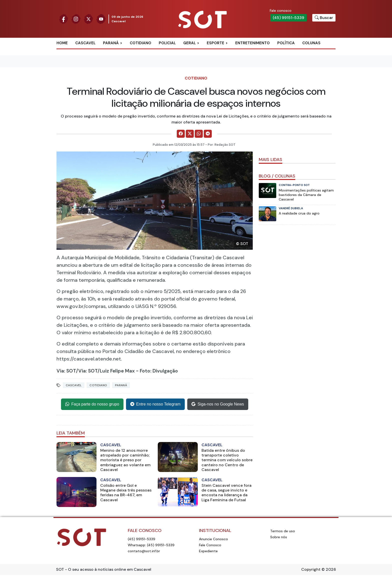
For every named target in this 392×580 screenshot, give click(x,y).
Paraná (111, 43)
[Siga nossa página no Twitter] (88, 19)
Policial (167, 43)
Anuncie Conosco (213, 539)
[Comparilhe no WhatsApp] (199, 134)
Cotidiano (140, 43)
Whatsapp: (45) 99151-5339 (151, 545)
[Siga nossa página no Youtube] (101, 19)
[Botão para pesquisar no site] (324, 18)
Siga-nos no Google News (218, 404)
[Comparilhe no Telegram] (208, 134)
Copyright (311, 569)
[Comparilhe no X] (190, 134)
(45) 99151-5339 (288, 18)
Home (62, 43)
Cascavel (85, 43)
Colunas (311, 43)
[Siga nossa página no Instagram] (76, 19)
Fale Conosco (210, 545)
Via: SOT (66, 371)
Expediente (208, 551)
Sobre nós (279, 537)
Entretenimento (252, 43)
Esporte (215, 43)
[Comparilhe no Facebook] (181, 134)
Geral (189, 43)
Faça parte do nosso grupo (92, 404)
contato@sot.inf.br (144, 551)
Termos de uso (283, 531)
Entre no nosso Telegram (155, 404)
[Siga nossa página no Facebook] (63, 19)
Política (286, 43)
